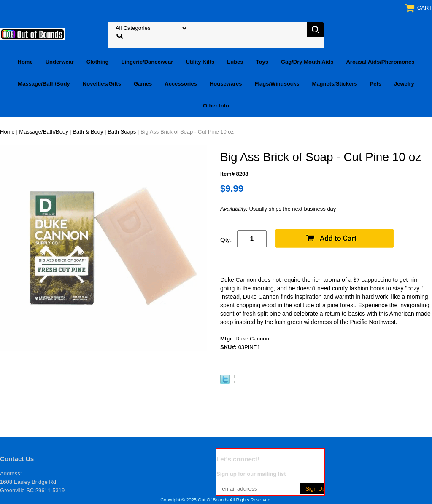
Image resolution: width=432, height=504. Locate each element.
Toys (262, 62)
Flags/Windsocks (277, 84)
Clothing (98, 62)
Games (143, 84)
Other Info (216, 106)
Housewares (226, 84)
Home (25, 62)
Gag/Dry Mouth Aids (307, 62)
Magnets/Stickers (335, 84)
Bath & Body (88, 132)
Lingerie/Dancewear (147, 62)
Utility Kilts (200, 62)
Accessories (181, 84)
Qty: (226, 240)
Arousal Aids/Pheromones (380, 62)
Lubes (235, 62)
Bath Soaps (122, 132)
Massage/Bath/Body (44, 84)
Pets (376, 84)
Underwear (60, 62)
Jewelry (404, 84)
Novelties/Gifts (102, 84)
